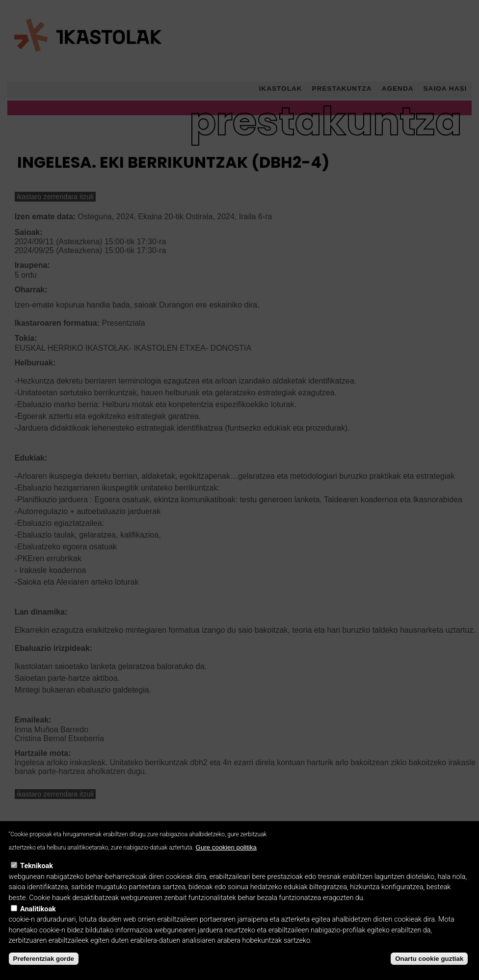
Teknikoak (37, 883)
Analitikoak (38, 926)
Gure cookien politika (226, 864)
